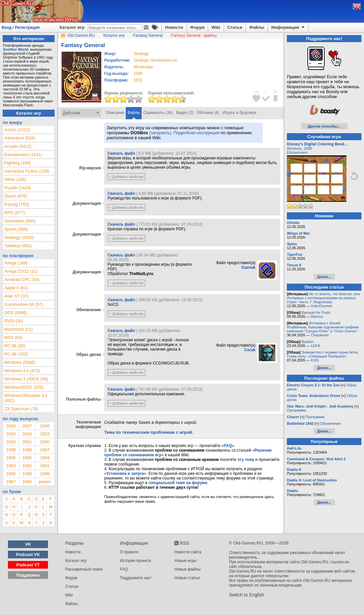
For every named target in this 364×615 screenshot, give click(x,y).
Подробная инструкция (196, 133)
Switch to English (247, 595)
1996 (138, 74)
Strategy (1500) (19, 237)
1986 (27, 482)
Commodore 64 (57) (23, 304)
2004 (27, 434)
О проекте (129, 552)
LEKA (315, 346)
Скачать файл (121, 153)
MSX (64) (13, 337)
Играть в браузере (240, 113)
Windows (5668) (20, 362)
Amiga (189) (16, 263)
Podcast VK (28, 555)
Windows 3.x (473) (22, 371)
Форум (197, 27)
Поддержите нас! (136, 578)
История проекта (135, 561)
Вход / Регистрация (21, 28)
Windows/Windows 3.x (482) (26, 398)
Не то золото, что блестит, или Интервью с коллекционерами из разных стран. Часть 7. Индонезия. (323, 298)
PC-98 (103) (16, 354)
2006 (45, 426)
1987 (11, 482)
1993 (11, 466)
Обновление (330, 423)
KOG (315, 360)
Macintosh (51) (19, 329)
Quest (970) (16, 196)
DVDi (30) (14, 321)
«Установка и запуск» (125, 474)
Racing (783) (17, 204)
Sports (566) (16, 229)
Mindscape (143, 67)
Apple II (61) (16, 288)
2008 (11, 426)
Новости (174, 27)
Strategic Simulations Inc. (156, 60)
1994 (45, 458)
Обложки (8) (208, 113)
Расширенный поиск (84, 569)
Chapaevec (320, 335)
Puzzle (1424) (18, 188)
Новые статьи (187, 578)
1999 (11, 450)
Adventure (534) (20, 138)
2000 (45, 442)
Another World (16, 49)
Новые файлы (187, 569)
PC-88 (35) (15, 346)
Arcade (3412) (18, 146)
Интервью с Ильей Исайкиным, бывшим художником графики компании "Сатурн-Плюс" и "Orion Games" (323, 327)
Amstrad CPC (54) (22, 280)
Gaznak (248, 267)
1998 (27, 450)
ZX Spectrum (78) (21, 409)
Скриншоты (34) (158, 113)
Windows (294, 148)
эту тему (246, 460)
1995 (27, 458)
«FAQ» (228, 446)
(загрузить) (160, 133)
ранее (45, 482)
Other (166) (15, 179)
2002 (11, 442)
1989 (27, 474)
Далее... (324, 277)
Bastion (308, 342)
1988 (45, 474)
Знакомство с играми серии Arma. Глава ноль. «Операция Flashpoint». (323, 354)
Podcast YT (28, 565)
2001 (27, 442)
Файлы (257, 27)
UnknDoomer (321, 306)
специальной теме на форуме (178, 483)
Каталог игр (72, 27)
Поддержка (28, 575)
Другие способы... (324, 126)
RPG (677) (15, 213)
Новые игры (185, 561)
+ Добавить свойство (126, 177)
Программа (296, 410)
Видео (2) (185, 113)
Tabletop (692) (18, 246)
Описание (115, 113)
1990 (11, 474)
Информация (288, 28)
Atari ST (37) (16, 296)
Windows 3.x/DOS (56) (26, 379)
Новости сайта (188, 552)
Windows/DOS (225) (24, 387)
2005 (11, 434)
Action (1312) (17, 130)
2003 (45, 434)
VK (28, 544)
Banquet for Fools (316, 312)
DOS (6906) (16, 313)
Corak (250, 350)
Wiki (216, 27)
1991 (45, 466)
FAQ (124, 569)
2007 (27, 426)
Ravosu (317, 316)
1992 (27, 466)
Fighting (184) (18, 163)
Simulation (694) (20, 221)
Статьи (235, 27)
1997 (45, 450)
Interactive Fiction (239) (27, 171)
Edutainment (297, 152)
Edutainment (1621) (23, 155)
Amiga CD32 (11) (21, 271)
